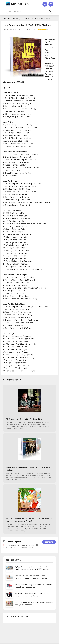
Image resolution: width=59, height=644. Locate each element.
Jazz (40, 19)
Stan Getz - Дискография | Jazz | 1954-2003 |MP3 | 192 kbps (28, 469)
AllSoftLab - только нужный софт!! (16, 19)
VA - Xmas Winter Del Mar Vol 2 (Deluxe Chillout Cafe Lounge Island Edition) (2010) (29, 520)
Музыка (34, 19)
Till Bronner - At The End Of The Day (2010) (25, 419)
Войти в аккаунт (45, 4)
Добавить (49, 542)
